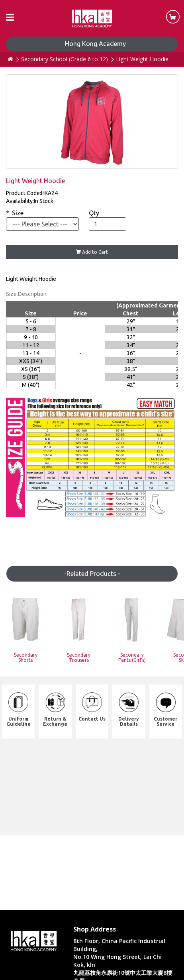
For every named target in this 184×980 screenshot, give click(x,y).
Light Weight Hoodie (142, 59)
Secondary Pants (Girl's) (132, 657)
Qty (94, 213)
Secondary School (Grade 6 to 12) (65, 59)
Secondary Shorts (26, 657)
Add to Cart (92, 252)
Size (18, 213)
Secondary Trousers (79, 657)
